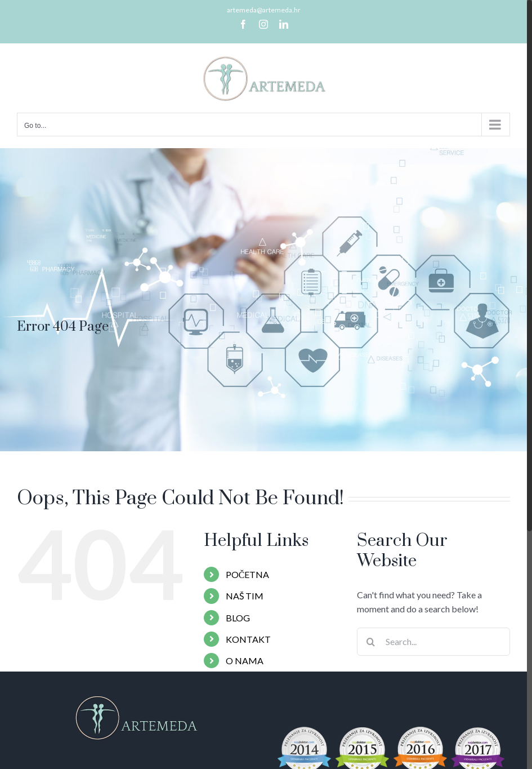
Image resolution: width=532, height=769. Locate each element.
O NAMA (245, 661)
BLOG (238, 618)
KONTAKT (248, 639)
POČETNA (248, 574)
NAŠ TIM (245, 596)
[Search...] (433, 642)
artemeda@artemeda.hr (264, 10)
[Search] (371, 642)
